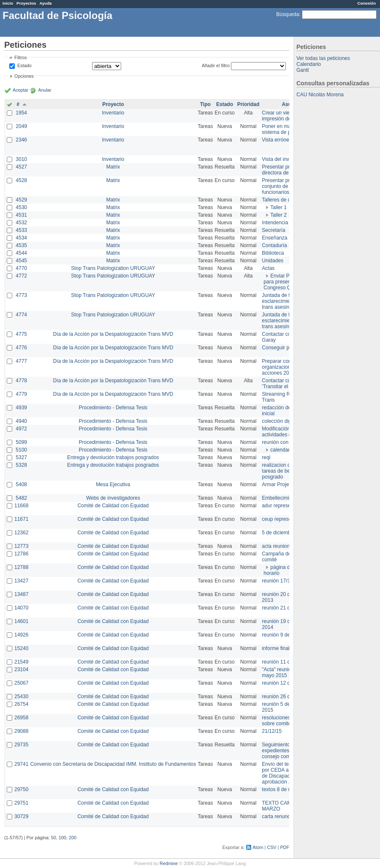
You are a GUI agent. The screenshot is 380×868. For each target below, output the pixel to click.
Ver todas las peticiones (323, 58)
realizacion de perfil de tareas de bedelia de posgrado (287, 471)
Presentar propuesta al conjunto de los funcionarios (287, 186)
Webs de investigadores (113, 498)
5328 (21, 465)
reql (266, 457)
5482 (21, 498)
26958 (21, 718)
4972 (21, 429)
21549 (21, 662)
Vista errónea (277, 140)
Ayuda (45, 3)
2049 (21, 126)
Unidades (273, 261)
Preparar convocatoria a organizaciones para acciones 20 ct (289, 367)
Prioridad (248, 104)
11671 (21, 519)
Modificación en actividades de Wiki (284, 432)
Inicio (8, 3)
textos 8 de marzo (282, 789)
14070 (21, 608)
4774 (21, 315)
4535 (21, 245)
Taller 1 (278, 207)
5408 (21, 484)
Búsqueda (288, 14)
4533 (21, 230)
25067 (21, 683)
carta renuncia (278, 816)
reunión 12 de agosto (286, 683)
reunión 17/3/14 (279, 581)
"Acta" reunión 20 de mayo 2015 (285, 672)
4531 (21, 215)
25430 (21, 697)
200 (73, 838)
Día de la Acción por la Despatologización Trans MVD (113, 334)
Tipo (205, 104)
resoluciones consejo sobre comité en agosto (288, 721)
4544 (21, 253)
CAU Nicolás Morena (320, 95)
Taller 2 (278, 215)
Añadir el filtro (216, 65)
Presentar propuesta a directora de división (287, 170)
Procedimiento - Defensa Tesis (113, 408)
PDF (285, 847)
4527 (21, 167)
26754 (21, 704)
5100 (21, 450)
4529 (21, 200)
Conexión (366, 3)
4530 (21, 207)
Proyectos (26, 3)
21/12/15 (272, 731)
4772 (21, 276)
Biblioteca (273, 253)
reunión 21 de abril (283, 608)
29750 (21, 789)
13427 (21, 581)
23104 (21, 669)
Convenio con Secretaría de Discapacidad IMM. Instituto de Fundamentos (113, 764)
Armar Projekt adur (283, 484)
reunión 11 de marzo (285, 662)
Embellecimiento (280, 498)
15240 (21, 648)
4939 (21, 408)
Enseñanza (274, 238)
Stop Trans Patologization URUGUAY (113, 268)
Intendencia (275, 223)
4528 (21, 180)
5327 (21, 457)
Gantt (303, 70)
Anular (45, 90)
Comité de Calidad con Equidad (113, 506)
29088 (21, 731)
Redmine (169, 863)
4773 (21, 295)
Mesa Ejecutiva (113, 484)
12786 (21, 554)
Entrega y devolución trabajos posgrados (113, 457)
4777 (21, 361)
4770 (21, 268)
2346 (21, 140)
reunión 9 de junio (282, 635)
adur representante (283, 506)
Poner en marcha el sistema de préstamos (286, 129)
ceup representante (284, 519)
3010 (21, 159)
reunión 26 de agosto (286, 697)
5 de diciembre (278, 533)
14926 (21, 635)
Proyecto (113, 104)
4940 (21, 421)
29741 (21, 764)
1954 (21, 113)
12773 (21, 546)
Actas (268, 268)
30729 (21, 816)
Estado (24, 65)
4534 (21, 238)
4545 (21, 261)
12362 (21, 533)
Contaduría (274, 245)
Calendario (309, 64)
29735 (21, 745)
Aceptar (20, 90)
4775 (21, 334)
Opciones (24, 76)
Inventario (113, 113)
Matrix (113, 167)
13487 (21, 594)
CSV (271, 847)
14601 (21, 621)
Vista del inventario (283, 159)
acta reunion (276, 546)
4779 (21, 394)
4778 (21, 381)
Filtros (20, 57)
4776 (21, 348)
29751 (21, 803)
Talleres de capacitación (289, 200)
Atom (258, 847)
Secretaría (273, 230)
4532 (21, 223)
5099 (21, 442)
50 (54, 838)
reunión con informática (288, 442)
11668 (21, 506)
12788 (21, 567)
